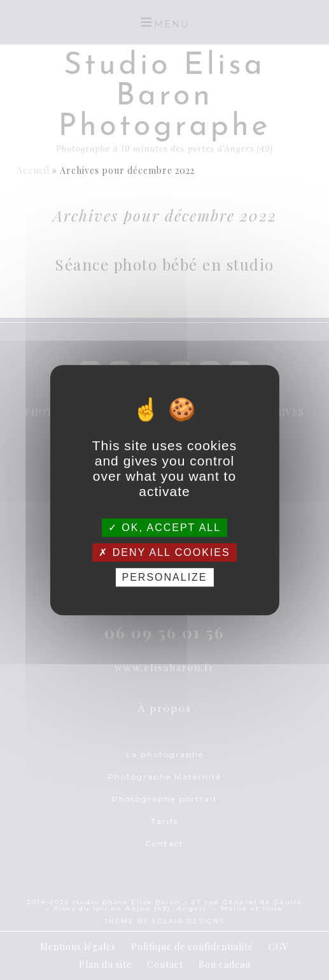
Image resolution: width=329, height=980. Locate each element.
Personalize (164, 577)
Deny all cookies (164, 552)
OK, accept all (164, 528)
